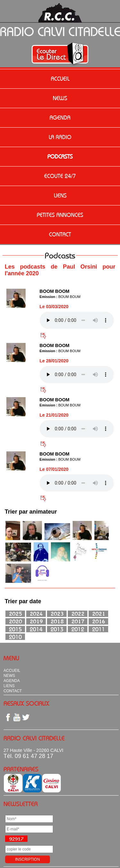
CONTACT (60, 234)
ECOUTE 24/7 (60, 176)
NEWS (60, 98)
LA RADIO (60, 137)
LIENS (60, 196)
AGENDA (60, 118)
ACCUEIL (60, 79)
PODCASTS (60, 157)
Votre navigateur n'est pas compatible (77, 320)
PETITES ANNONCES (60, 215)
